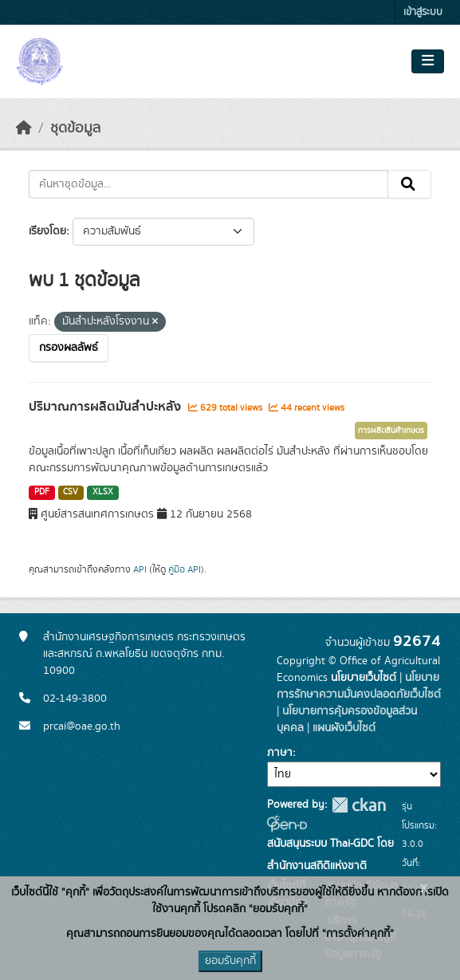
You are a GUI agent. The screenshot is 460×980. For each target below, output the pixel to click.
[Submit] (409, 184)
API (140, 569)
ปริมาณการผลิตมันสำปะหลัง (106, 407)
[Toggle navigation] (428, 61)
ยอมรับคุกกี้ (230, 961)
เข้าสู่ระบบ (423, 12)
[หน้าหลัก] (24, 128)
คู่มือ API (185, 569)
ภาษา (280, 753)
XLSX (103, 492)
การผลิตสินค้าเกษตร (391, 431)
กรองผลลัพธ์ (69, 348)
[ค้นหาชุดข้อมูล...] (208, 184)
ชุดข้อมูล (75, 128)
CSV (71, 492)
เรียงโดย (47, 231)
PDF (42, 492)
